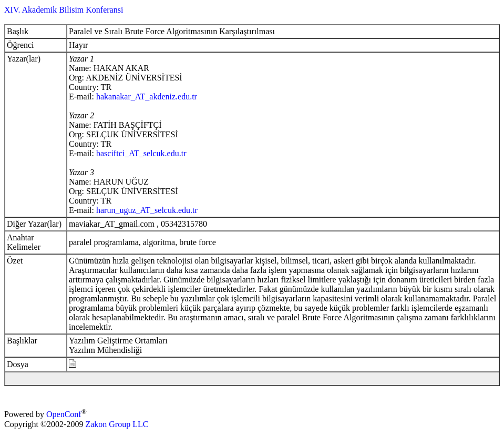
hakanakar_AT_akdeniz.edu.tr (147, 97)
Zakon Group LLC (117, 424)
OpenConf (64, 415)
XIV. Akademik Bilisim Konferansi (64, 10)
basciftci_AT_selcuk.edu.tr (141, 153)
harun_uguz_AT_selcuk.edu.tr (147, 210)
